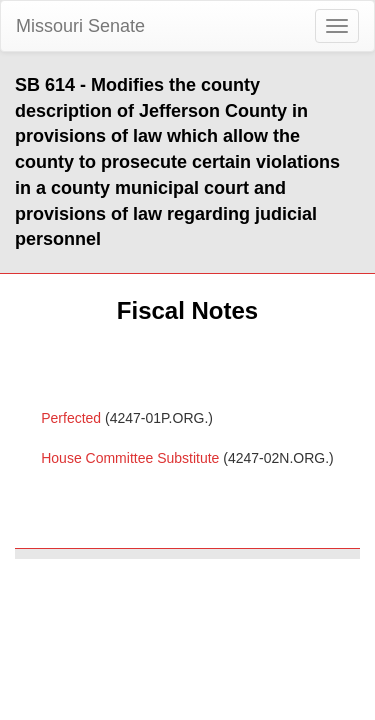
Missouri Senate (80, 26)
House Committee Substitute (130, 458)
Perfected (71, 418)
